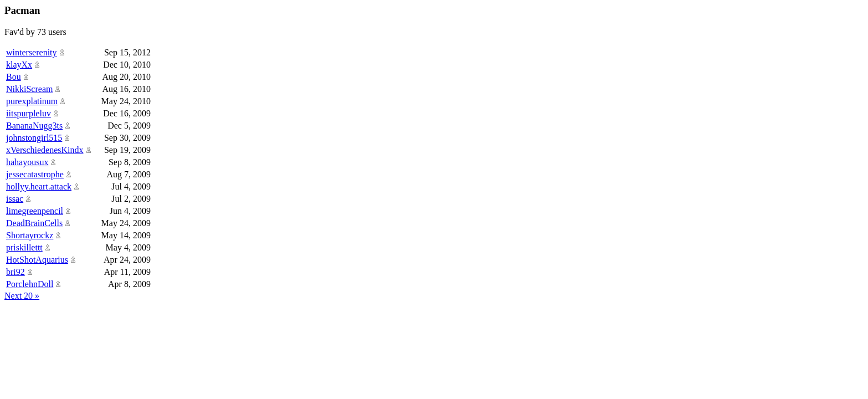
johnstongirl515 (34, 138)
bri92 (16, 272)
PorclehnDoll (30, 284)
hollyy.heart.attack (39, 186)
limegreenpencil (35, 211)
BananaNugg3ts (34, 126)
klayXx (19, 65)
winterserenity (32, 52)
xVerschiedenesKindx (45, 150)
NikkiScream (29, 89)
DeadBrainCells (34, 223)
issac (15, 199)
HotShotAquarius (37, 260)
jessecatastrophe (35, 174)
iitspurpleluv (29, 113)
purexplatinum (32, 101)
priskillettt (24, 247)
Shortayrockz (30, 235)
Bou (14, 77)
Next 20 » (22, 296)
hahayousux (27, 162)
